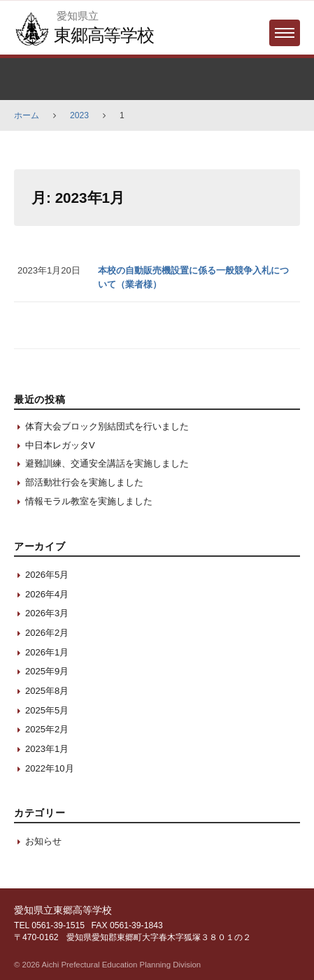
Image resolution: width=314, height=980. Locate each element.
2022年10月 (50, 768)
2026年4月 (47, 594)
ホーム (27, 115)
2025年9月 (47, 671)
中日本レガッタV (60, 445)
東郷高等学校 (104, 35)
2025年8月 (47, 691)
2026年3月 (47, 613)
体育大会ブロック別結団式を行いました (107, 426)
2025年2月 (47, 729)
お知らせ (43, 841)
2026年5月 (47, 575)
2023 (79, 115)
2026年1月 (47, 652)
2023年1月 (47, 749)
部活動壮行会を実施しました (84, 482)
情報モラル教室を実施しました (89, 501)
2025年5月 (47, 710)
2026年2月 (47, 633)
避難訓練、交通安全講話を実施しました (107, 463)
